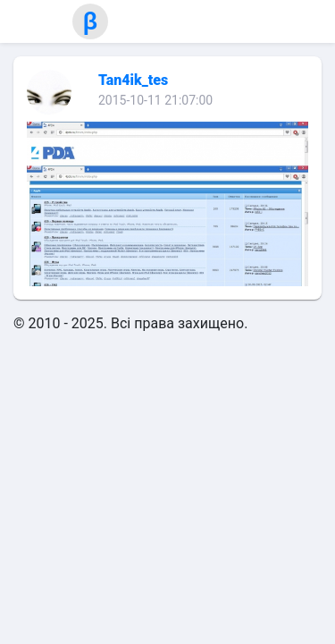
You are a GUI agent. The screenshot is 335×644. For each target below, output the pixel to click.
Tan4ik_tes (133, 80)
